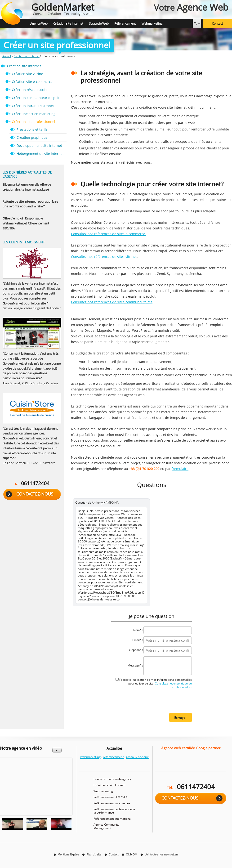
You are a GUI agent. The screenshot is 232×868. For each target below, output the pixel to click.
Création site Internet (27, 56)
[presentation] (156, 701)
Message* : (135, 666)
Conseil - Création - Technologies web (63, 8)
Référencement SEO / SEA (111, 797)
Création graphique (32, 137)
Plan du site (94, 855)
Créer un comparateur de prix (36, 98)
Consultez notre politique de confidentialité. (173, 685)
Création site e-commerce (32, 82)
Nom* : (138, 630)
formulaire (180, 469)
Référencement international (112, 819)
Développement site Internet (39, 145)
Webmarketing (103, 791)
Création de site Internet (109, 785)
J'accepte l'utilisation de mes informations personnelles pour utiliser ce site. (156, 683)
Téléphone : (135, 650)
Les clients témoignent (24, 242)
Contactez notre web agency (112, 779)
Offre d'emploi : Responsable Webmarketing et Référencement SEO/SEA (26, 223)
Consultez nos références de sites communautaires (112, 302)
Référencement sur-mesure (112, 803)
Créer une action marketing (34, 114)
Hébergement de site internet (40, 154)
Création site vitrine (27, 74)
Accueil (7, 56)
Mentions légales (68, 855)
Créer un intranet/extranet (33, 106)
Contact (217, 24)
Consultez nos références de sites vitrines (104, 257)
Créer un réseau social (30, 90)
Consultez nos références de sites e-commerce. (109, 234)
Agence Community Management (106, 826)
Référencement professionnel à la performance (114, 811)
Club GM (132, 855)
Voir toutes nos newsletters (162, 855)
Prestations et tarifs (32, 129)
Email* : (138, 640)
